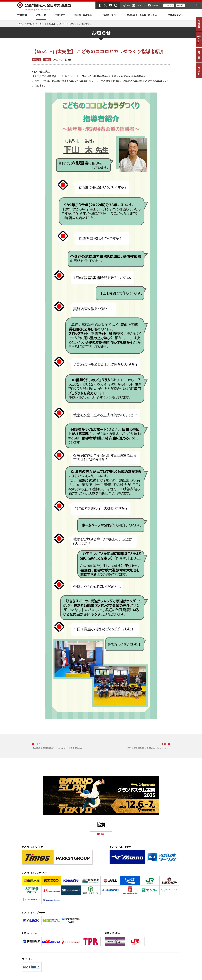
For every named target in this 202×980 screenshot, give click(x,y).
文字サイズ (169, 5)
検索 (179, 5)
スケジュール (141, 5)
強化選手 (60, 15)
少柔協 (47, 60)
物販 (128, 5)
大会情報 (22, 15)
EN (198, 5)
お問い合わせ (157, 5)
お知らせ (41, 15)
